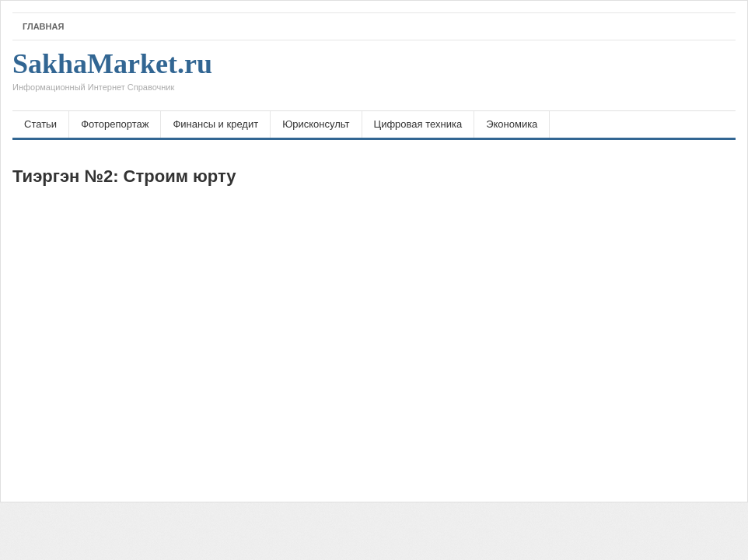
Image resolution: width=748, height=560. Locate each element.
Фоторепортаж (115, 124)
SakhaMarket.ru (112, 75)
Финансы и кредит (215, 124)
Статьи (40, 124)
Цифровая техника (418, 124)
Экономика (512, 124)
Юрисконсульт (316, 124)
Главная (43, 26)
